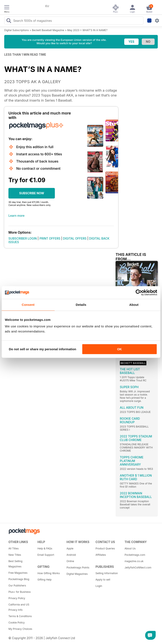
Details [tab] (81, 305)
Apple (70, 548)
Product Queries (105, 548)
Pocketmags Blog (19, 579)
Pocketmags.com (135, 555)
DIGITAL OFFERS (75, 238)
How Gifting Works (49, 573)
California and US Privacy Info (19, 607)
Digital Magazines (77, 574)
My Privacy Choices (20, 629)
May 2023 (73, 30)
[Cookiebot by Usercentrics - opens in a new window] (139, 292)
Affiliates (101, 555)
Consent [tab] (28, 305)
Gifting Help (45, 580)
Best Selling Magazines (15, 564)
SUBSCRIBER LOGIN (23, 238)
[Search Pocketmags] (9, 21)
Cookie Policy (17, 623)
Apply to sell (103, 580)
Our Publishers (17, 585)
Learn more (16, 216)
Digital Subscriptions (17, 30)
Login (99, 586)
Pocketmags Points (78, 567)
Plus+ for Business (20, 592)
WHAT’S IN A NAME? (95, 30)
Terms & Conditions (20, 616)
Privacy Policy (17, 598)
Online (70, 561)
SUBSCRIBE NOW (32, 193)
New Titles (15, 555)
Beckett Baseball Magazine (48, 30)
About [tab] (134, 305)
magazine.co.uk (134, 561)
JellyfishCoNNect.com (138, 567)
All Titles (13, 548)
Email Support (46, 555)
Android (71, 555)
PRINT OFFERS (50, 238)
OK (119, 349)
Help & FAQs (45, 548)
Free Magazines (18, 573)
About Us (130, 548)
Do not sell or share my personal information (43, 349)
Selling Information (107, 573)
